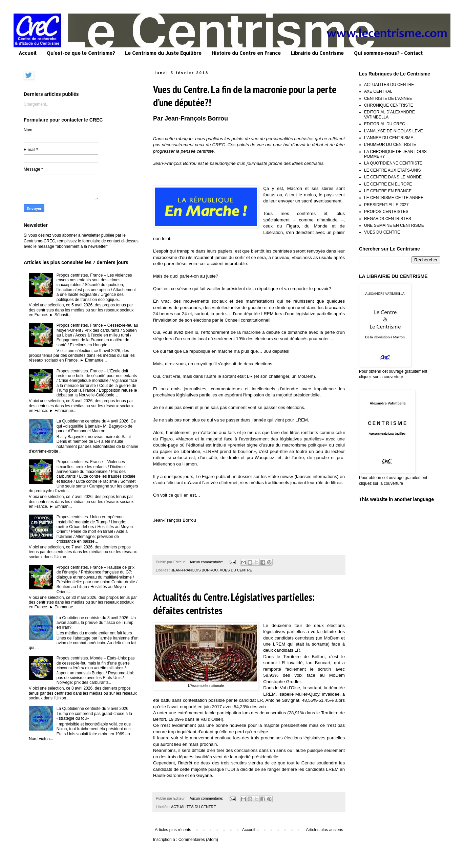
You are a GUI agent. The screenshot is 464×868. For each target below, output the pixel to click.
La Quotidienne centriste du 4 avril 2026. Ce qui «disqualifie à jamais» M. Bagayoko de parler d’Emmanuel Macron (96, 426)
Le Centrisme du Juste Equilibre (163, 53)
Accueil (28, 53)
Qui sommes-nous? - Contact (388, 53)
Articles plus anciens (325, 830)
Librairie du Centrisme (317, 53)
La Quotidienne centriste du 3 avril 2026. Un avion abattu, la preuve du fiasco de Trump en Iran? (96, 623)
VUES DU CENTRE (236, 570)
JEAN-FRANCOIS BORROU (195, 570)
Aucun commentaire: (207, 562)
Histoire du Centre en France (246, 53)
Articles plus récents (173, 830)
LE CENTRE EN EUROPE (388, 184)
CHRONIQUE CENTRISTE (389, 105)
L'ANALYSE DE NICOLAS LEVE (393, 131)
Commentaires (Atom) (198, 840)
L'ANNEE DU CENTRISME (389, 138)
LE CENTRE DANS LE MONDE (393, 177)
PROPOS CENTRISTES (386, 212)
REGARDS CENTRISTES (388, 219)
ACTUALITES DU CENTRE (194, 807)
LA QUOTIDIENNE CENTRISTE (393, 163)
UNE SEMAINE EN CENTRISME (394, 225)
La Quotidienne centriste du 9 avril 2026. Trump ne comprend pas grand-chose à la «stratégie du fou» (94, 713)
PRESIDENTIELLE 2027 (386, 205)
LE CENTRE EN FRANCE (388, 191)
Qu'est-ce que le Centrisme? (81, 53)
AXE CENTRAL (378, 91)
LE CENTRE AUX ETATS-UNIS (393, 170)
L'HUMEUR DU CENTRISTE (390, 145)
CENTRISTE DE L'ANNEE (388, 99)
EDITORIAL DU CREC (385, 124)
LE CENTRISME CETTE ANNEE (394, 198)
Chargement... (37, 104)
